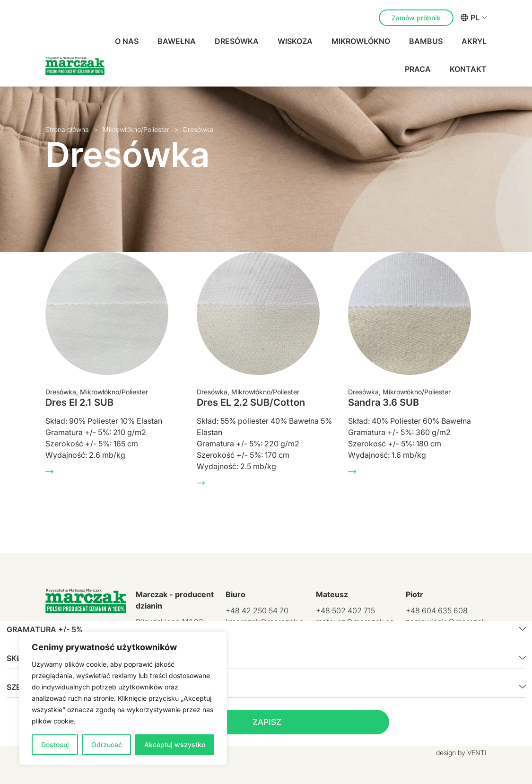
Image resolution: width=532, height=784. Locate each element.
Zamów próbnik (416, 18)
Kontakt (468, 69)
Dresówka (237, 41)
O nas (127, 41)
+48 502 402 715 (345, 610)
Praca (418, 69)
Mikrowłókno (361, 41)
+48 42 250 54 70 (257, 610)
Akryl (474, 41)
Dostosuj (55, 745)
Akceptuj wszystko (175, 745)
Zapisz (267, 722)
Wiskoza (295, 41)
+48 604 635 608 (437, 610)
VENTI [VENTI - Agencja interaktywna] (477, 753)
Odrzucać (107, 745)
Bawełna (177, 41)
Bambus (426, 41)
